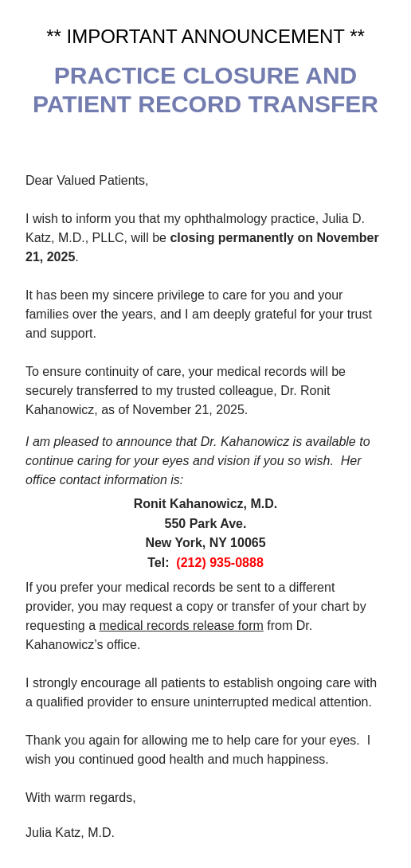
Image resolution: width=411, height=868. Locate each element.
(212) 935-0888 (219, 563)
